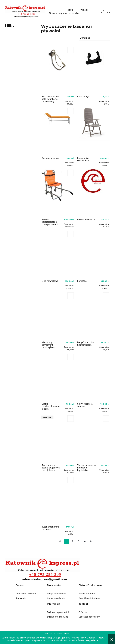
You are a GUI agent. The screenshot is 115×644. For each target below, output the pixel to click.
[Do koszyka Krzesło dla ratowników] (106, 111)
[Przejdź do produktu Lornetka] (93, 254)
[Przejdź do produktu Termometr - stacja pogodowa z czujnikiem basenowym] (58, 439)
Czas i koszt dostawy (89, 598)
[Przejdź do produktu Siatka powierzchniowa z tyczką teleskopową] (58, 377)
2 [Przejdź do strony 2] (72, 541)
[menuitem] (70, 10)
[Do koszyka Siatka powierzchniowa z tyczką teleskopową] (71, 357)
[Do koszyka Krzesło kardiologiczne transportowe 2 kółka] (71, 173)
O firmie (83, 612)
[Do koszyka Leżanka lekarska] (106, 173)
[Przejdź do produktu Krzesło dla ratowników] (93, 131)
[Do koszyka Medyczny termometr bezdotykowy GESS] (71, 296)
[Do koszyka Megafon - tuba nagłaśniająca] (106, 296)
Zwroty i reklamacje (26, 594)
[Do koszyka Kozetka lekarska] (71, 111)
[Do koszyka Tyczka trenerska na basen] (71, 480)
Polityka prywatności (58, 612)
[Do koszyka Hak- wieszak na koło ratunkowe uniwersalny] (71, 50)
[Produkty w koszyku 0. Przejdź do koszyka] (96, 12)
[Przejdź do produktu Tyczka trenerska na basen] (58, 500)
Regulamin (21, 598)
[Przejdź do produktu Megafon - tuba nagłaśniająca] (93, 316)
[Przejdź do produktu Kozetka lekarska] (58, 131)
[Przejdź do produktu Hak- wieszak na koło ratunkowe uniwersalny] (58, 70)
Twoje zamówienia (56, 594)
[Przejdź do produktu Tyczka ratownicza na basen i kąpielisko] (93, 439)
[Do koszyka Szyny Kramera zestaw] (106, 357)
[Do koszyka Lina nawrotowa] (71, 234)
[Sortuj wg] (94, 38)
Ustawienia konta (56, 598)
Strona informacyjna (58, 617)
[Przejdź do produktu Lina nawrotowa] (58, 254)
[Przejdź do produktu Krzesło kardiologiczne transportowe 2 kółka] (58, 193)
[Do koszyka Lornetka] (106, 234)
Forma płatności (87, 594)
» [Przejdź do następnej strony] (91, 541)
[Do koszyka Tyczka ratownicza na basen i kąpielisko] (106, 419)
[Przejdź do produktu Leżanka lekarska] (93, 193)
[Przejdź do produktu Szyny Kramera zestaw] (93, 377)
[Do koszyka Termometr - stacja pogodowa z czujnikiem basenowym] (71, 419)
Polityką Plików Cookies (83, 638)
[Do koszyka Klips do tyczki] (106, 50)
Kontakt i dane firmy (89, 617)
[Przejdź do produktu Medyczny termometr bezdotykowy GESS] (58, 316)
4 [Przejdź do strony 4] (85, 541)
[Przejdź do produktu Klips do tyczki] (93, 70)
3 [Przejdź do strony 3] (79, 541)
